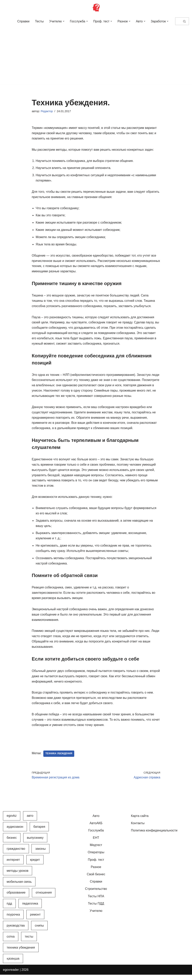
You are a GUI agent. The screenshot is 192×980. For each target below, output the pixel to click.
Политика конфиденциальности (154, 836)
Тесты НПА (96, 902)
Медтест (96, 850)
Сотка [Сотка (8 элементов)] (11, 942)
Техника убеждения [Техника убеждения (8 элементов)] (21, 953)
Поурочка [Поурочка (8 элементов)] (13, 920)
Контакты (138, 828)
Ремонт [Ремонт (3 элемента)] (35, 920)
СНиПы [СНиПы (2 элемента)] (39, 931)
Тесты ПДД (96, 909)
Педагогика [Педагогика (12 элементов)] (30, 909)
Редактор (47, 111)
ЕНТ (96, 843)
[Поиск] (178, 21)
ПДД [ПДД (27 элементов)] (9, 909)
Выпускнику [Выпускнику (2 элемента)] (35, 843)
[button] (63, 21)
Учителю (96, 916)
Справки (22, 21)
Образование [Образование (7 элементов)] (16, 898)
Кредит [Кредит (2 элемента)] (35, 865)
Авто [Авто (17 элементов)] (30, 821)
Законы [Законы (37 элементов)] (40, 854)
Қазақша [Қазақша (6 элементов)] (13, 964)
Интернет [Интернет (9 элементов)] (13, 865)
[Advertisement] (96, 57)
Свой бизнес (96, 880)
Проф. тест (96, 865)
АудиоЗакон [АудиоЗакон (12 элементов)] (15, 832)
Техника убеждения (59, 759)
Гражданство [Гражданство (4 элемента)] (16, 854)
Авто (96, 821)
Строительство (96, 894)
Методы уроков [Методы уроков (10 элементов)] (18, 876)
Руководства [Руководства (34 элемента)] (16, 931)
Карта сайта (140, 821)
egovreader (11, 975)
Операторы (96, 858)
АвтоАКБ (96, 828)
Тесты (39, 21)
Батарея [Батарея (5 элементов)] (39, 832)
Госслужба (96, 836)
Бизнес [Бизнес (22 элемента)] (12, 843)
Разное (96, 872)
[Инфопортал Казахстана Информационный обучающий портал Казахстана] (96, 7)
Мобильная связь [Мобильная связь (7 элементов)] (19, 887)
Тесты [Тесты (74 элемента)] (29, 942)
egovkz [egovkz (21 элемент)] (12, 821)
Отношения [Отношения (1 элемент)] (44, 898)
